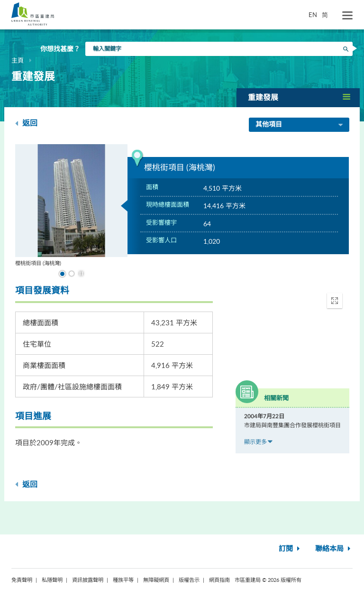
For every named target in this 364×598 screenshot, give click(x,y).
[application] (292, 329)
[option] (72, 206)
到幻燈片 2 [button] (72, 274)
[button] (298, 97)
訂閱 (290, 549)
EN (313, 15)
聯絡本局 (334, 549)
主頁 (18, 60)
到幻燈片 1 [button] (62, 274)
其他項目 (300, 125)
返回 (26, 123)
